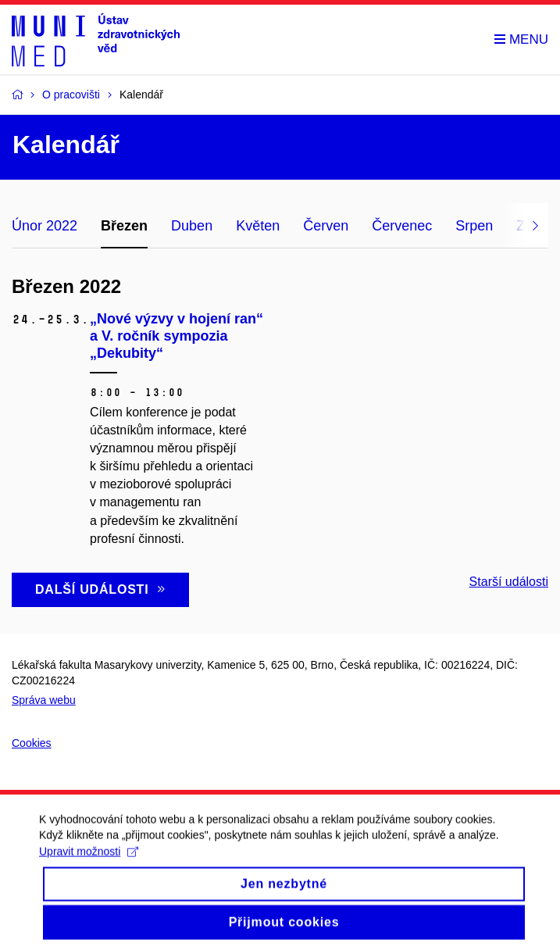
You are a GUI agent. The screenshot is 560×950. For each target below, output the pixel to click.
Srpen (474, 226)
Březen (124, 226)
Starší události (509, 582)
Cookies (32, 743)
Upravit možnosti (89, 862)
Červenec (402, 226)
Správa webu (44, 700)
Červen (326, 226)
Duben (192, 226)
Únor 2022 (45, 226)
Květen (258, 226)
